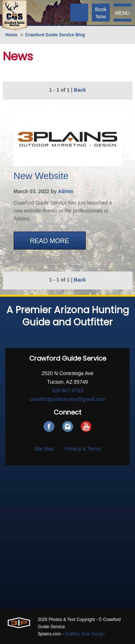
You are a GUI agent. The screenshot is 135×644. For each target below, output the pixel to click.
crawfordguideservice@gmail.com (67, 399)
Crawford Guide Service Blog (55, 35)
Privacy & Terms (83, 449)
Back (80, 90)
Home (11, 35)
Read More (49, 241)
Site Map (44, 449)
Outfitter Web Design (85, 634)
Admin (66, 191)
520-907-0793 (67, 390)
